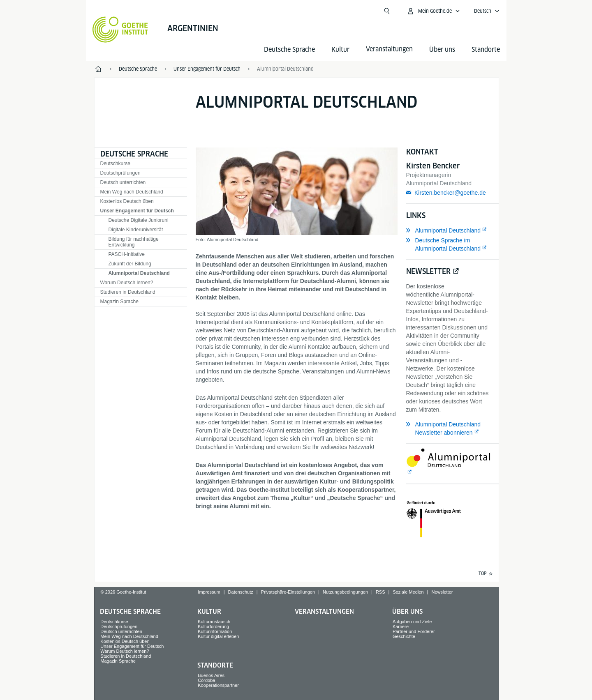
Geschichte (404, 636)
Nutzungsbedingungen (345, 592)
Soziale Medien (408, 592)
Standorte (486, 50)
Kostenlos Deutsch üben (127, 201)
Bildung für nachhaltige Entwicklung (134, 242)
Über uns (442, 50)
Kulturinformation (215, 631)
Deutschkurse (115, 163)
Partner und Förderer (414, 631)
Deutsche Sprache (289, 50)
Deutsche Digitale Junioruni (139, 220)
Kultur (340, 50)
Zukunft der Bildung (130, 264)
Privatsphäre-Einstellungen (288, 592)
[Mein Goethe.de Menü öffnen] (433, 11)
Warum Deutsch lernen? (127, 283)
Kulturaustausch (214, 622)
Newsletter (442, 592)
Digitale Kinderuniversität (136, 230)
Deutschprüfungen (120, 173)
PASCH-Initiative (127, 254)
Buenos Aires (211, 675)
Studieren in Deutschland (128, 292)
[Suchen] (387, 11)
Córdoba (206, 680)
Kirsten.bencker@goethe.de (450, 193)
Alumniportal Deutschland (139, 273)
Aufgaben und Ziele (412, 622)
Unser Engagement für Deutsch (137, 211)
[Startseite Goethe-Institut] (120, 30)
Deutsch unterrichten (123, 182)
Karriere (401, 626)
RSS (380, 592)
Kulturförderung (213, 626)
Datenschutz (241, 592)
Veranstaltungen (324, 611)
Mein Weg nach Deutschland (132, 192)
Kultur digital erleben (218, 636)
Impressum (209, 592)
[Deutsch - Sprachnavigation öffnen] (487, 11)
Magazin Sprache (119, 302)
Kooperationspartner (218, 685)
